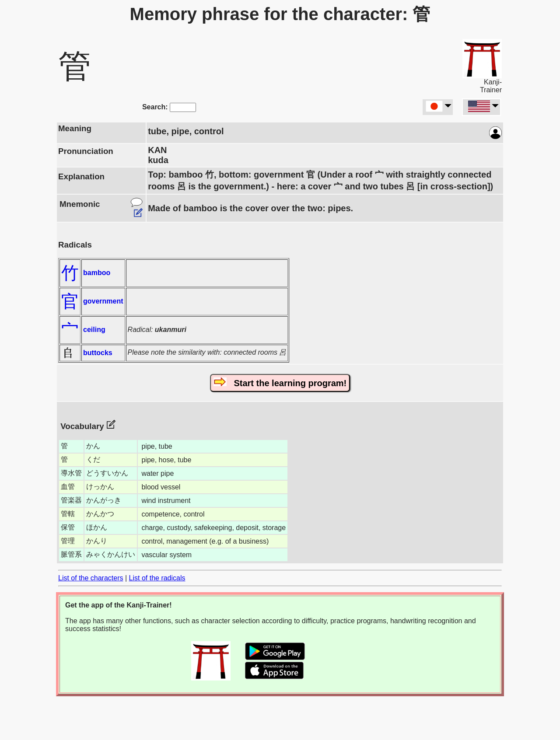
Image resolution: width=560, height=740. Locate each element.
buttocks (98, 353)
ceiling (94, 330)
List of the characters (91, 578)
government (103, 301)
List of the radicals (157, 578)
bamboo (97, 273)
